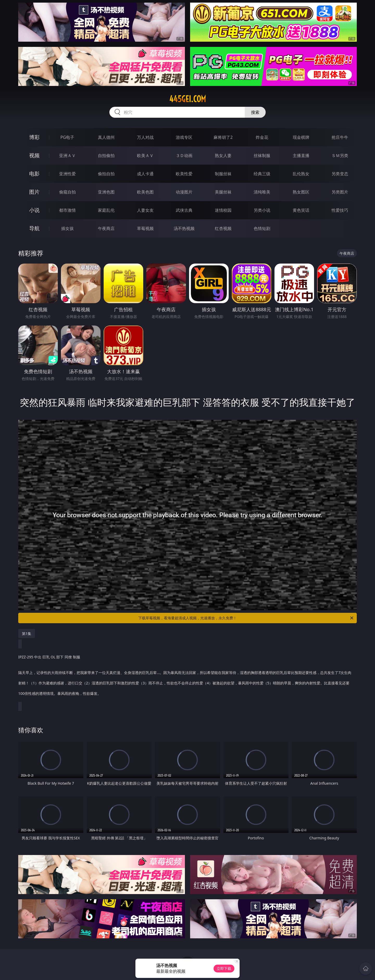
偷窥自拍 (67, 192)
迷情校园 (223, 210)
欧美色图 (145, 192)
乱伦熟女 (301, 174)
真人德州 (106, 137)
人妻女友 (145, 210)
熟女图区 (301, 192)
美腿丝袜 (223, 192)
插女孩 (67, 228)
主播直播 (301, 155)
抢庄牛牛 (340, 137)
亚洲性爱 (67, 174)
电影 (34, 174)
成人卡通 (145, 174)
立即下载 (224, 968)
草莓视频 (145, 228)
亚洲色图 (106, 192)
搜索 (255, 112)
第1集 (27, 633)
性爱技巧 (340, 210)
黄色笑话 (301, 210)
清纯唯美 (262, 192)
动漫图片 (184, 192)
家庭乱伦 (106, 210)
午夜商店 (106, 228)
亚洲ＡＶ (67, 155)
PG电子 (67, 137)
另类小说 (262, 210)
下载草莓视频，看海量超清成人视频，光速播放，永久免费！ (246, 618)
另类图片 (340, 192)
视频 (34, 155)
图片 (34, 192)
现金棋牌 (301, 137)
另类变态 (340, 174)
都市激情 (67, 210)
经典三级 (262, 174)
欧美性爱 (184, 174)
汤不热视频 (184, 228)
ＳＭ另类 (340, 155)
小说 (34, 210)
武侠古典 (184, 210)
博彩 (34, 137)
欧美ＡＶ (145, 155)
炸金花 (262, 137)
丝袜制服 (262, 155)
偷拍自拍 (106, 174)
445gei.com (188, 99)
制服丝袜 (223, 174)
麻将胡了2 (223, 137)
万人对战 (145, 137)
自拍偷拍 (106, 155)
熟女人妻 (223, 155)
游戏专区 (184, 137)
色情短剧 (262, 228)
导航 (34, 228)
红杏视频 (223, 228)
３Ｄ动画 (184, 155)
